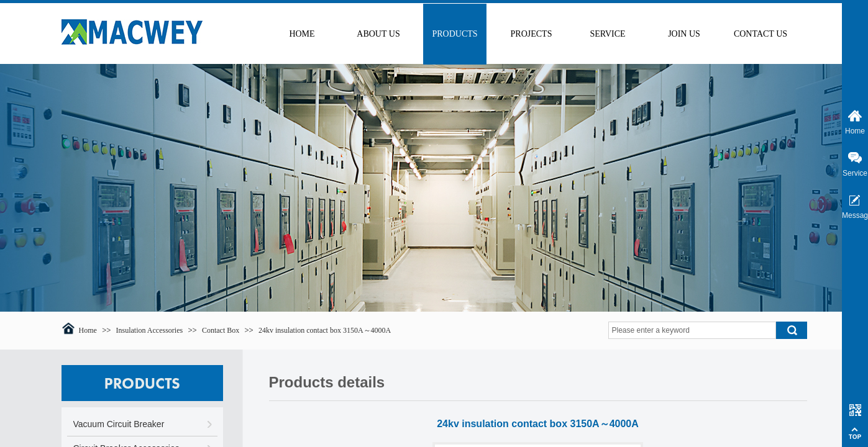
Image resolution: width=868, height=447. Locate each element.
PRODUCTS (455, 34)
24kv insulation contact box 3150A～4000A (325, 330)
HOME (302, 34)
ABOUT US (378, 34)
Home (88, 330)
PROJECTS (532, 34)
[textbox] (692, 330)
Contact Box (221, 330)
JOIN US (684, 34)
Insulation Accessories (150, 330)
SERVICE (607, 34)
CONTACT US (761, 34)
